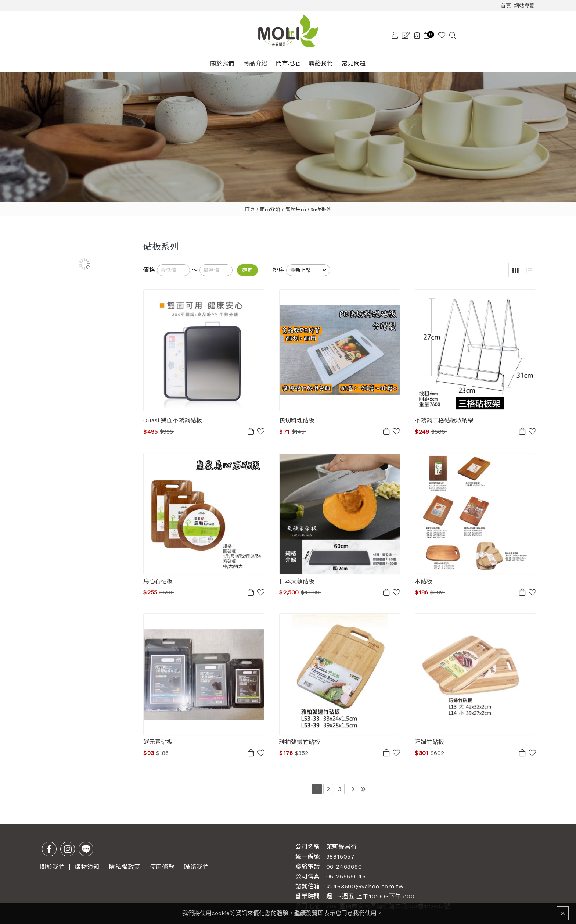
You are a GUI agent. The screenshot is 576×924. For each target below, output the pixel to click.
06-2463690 (344, 862)
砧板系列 (321, 204)
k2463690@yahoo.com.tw (365, 882)
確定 (247, 266)
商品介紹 (270, 204)
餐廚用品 (296, 204)
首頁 (250, 204)
